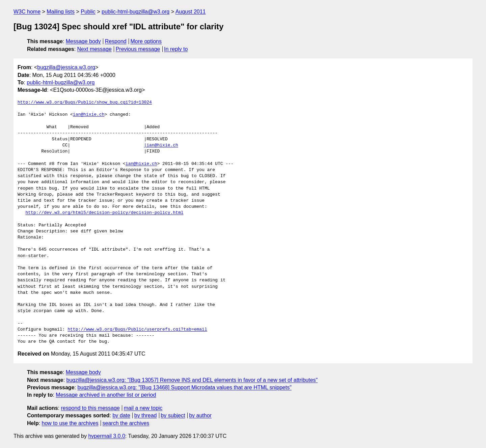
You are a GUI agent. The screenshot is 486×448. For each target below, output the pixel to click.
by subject (173, 415)
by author (200, 415)
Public (88, 12)
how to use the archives (70, 423)
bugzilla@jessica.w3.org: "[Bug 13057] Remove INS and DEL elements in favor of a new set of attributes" (192, 380)
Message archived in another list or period (106, 395)
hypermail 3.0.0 (106, 436)
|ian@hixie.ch (161, 145)
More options (146, 41)
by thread (146, 415)
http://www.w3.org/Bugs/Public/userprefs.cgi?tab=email (137, 330)
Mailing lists (61, 12)
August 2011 (191, 12)
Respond (116, 41)
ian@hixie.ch (89, 115)
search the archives (126, 423)
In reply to (176, 49)
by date (121, 415)
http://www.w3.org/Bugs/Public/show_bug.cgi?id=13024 (85, 103)
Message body (83, 41)
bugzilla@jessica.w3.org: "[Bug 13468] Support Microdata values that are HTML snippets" (184, 387)
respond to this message (90, 408)
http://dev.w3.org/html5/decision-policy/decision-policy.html (104, 213)
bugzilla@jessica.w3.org (66, 67)
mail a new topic (143, 408)
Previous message (138, 49)
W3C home (27, 12)
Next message (94, 49)
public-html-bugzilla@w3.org (136, 12)
